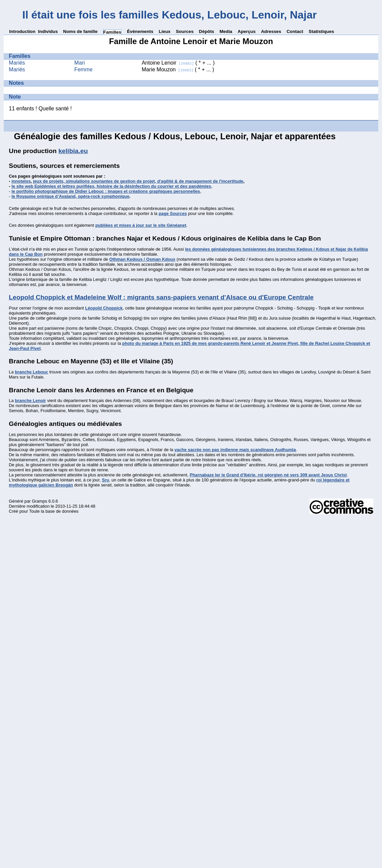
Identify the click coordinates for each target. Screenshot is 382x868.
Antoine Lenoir (168, 63)
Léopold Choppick (104, 308)
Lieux (165, 31)
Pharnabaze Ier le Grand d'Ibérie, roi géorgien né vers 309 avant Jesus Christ (268, 475)
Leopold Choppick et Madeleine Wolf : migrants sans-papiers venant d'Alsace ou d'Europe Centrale (161, 297)
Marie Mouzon (167, 69)
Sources (185, 31)
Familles (112, 32)
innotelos (21, 181)
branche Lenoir (30, 401)
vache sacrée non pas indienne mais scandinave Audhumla (235, 450)
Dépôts (206, 31)
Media (226, 31)
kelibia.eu (73, 151)
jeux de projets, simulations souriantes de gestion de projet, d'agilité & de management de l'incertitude (138, 181)
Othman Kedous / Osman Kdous (142, 259)
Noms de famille (80, 31)
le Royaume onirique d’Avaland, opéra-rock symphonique (70, 196)
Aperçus (247, 31)
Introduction (22, 31)
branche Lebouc (31, 372)
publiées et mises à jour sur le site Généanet (141, 225)
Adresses (271, 31)
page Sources (173, 213)
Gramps (40, 501)
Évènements (140, 31)
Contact (295, 31)
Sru (106, 480)
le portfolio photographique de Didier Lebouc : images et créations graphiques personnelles (106, 191)
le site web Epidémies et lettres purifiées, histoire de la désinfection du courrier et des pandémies (111, 186)
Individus (48, 31)
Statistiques (321, 31)
